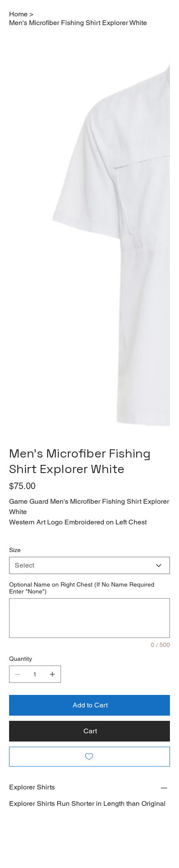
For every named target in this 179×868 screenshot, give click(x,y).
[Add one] (52, 674)
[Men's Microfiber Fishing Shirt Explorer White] (78, 22)
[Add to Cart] (90, 705)
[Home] (18, 14)
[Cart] (90, 731)
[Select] (90, 565)
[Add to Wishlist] (90, 757)
